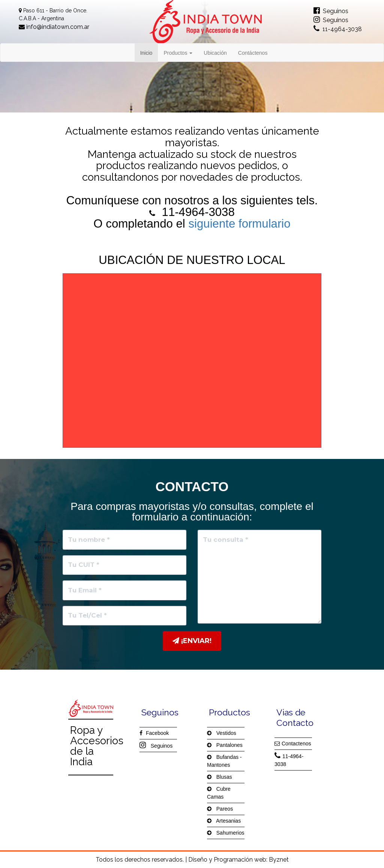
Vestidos (222, 733)
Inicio (149, 52)
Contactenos (293, 744)
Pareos (220, 809)
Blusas (220, 777)
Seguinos (331, 11)
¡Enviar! (192, 641)
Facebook (154, 733)
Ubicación (215, 53)
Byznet (279, 860)
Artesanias (224, 821)
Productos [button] (178, 53)
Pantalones (225, 745)
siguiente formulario (239, 224)
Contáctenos (253, 53)
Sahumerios (226, 833)
